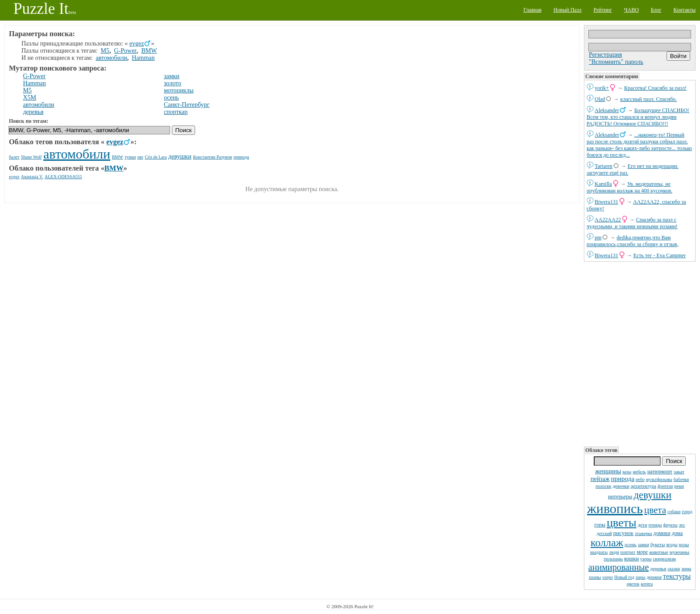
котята (647, 584)
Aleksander (607, 110)
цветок (633, 584)
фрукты (670, 525)
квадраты (599, 552)
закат (679, 472)
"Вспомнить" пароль (616, 62)
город (687, 512)
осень (631, 544)
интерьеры (620, 497)
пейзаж (600, 479)
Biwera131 (606, 202)
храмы (595, 577)
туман (130, 157)
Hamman (143, 58)
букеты (658, 544)
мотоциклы (179, 90)
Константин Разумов (212, 157)
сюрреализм (664, 559)
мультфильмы (659, 479)
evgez (137, 44)
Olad (600, 99)
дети (642, 525)
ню (140, 157)
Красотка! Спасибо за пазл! (655, 88)
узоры (646, 559)
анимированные (619, 567)
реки (679, 486)
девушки (652, 495)
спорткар (176, 112)
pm (598, 238)
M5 (105, 51)
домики (662, 533)
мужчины (679, 552)
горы (600, 525)
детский (604, 533)
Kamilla (603, 184)
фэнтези (665, 486)
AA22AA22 (608, 220)
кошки (631, 559)
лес (682, 525)
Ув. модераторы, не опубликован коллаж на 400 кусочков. (629, 187)
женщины (608, 471)
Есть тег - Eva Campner (660, 255)
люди (614, 552)
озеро (607, 577)
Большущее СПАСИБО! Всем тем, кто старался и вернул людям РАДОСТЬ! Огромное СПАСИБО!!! (638, 117)
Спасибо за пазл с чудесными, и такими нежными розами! (632, 223)
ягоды (672, 545)
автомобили (112, 58)
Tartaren (604, 166)
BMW (149, 51)
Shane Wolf (31, 157)
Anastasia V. (32, 177)
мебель (639, 472)
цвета (655, 510)
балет (14, 157)
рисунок (623, 533)
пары (641, 577)
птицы (655, 525)
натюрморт (660, 472)
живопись (615, 508)
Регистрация (605, 55)
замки (644, 545)
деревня (654, 577)
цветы (621, 523)
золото (173, 83)
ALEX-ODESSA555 (63, 177)
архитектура (644, 486)
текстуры (677, 576)
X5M (30, 98)
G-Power (125, 51)
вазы (627, 472)
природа (622, 479)
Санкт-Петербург (187, 105)
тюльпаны (613, 559)
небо (640, 479)
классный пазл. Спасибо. (648, 99)
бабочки (681, 479)
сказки (674, 569)
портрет (628, 552)
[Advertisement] (640, 353)
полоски (603, 486)
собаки (674, 512)
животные (659, 552)
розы (684, 544)
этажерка (644, 533)
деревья (658, 568)
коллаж (607, 543)
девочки (621, 486)
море (642, 552)
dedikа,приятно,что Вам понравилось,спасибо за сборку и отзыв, (633, 241)
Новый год (624, 577)
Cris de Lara (156, 157)
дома (677, 533)
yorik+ (602, 88)
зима (686, 568)
